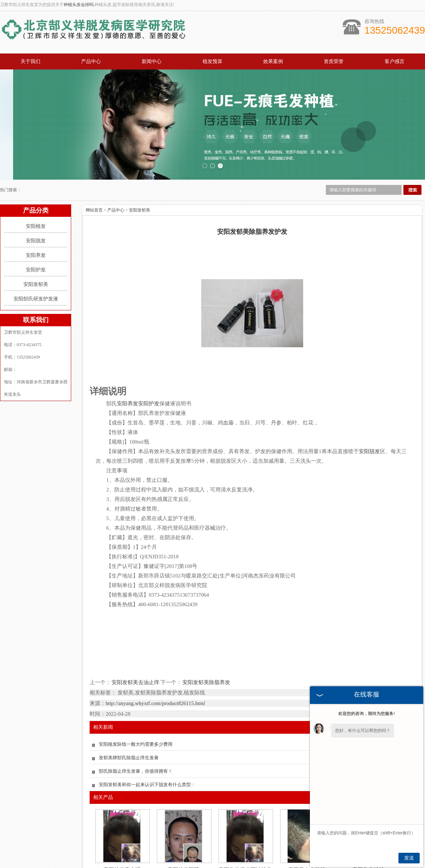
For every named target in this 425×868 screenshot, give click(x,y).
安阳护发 (36, 231)
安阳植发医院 (183, 831)
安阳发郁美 (36, 246)
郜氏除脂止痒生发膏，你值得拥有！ (136, 732)
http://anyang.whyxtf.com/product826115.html (155, 665)
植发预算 (212, 61)
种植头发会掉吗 (79, 5)
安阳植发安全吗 (122, 831)
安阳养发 (36, 217)
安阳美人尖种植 (307, 831)
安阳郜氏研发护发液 (36, 260)
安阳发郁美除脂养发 (206, 643)
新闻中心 (152, 61)
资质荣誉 (334, 61)
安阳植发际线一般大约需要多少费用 (136, 706)
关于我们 (30, 61)
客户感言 (395, 61)
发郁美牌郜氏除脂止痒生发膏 (129, 719)
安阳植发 (36, 188)
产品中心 (91, 61)
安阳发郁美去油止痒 (136, 643)
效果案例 (273, 61)
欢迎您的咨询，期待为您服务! (367, 714)
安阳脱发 (36, 202)
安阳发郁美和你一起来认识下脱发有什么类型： (147, 746)
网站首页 (94, 171)
